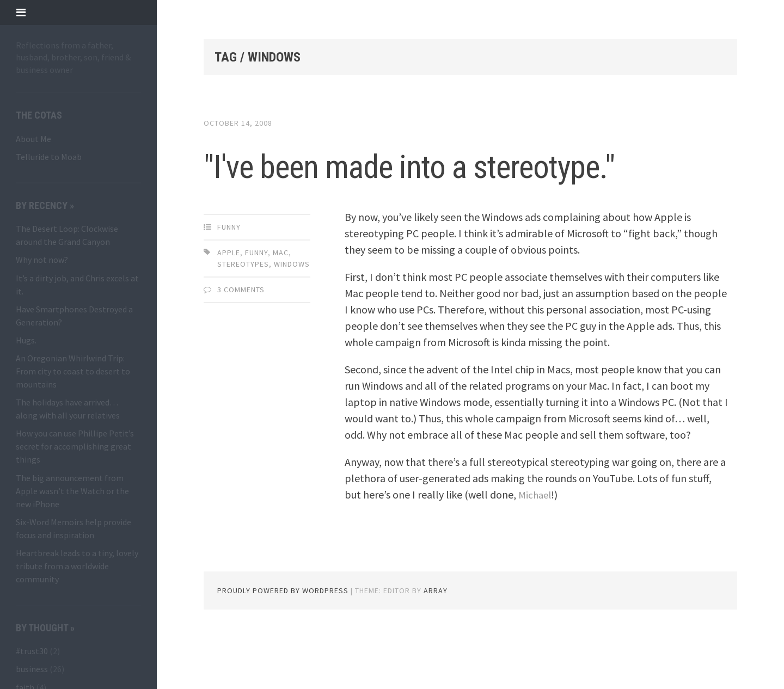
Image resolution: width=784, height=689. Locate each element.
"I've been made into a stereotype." (384, 187)
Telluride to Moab (49, 157)
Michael (536, 542)
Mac (281, 300)
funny (229, 275)
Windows (292, 312)
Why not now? (42, 260)
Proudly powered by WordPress (283, 638)
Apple (229, 300)
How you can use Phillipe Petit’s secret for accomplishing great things (75, 446)
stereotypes (243, 312)
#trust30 (32, 651)
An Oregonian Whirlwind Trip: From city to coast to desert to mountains (73, 371)
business (32, 669)
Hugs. (26, 340)
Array (436, 638)
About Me (33, 139)
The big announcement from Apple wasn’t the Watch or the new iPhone (72, 491)
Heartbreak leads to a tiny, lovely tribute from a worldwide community (77, 566)
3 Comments (241, 337)
